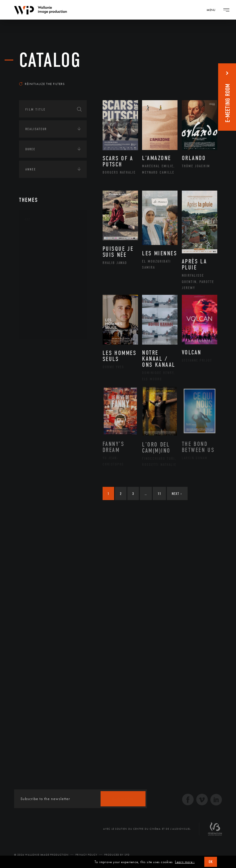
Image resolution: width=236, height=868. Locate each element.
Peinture (39, 301)
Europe (37, 402)
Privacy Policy (86, 855)
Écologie (33, 422)
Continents (35, 348)
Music (37, 282)
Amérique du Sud (47, 383)
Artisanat (40, 246)
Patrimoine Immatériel (53, 292)
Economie (33, 440)
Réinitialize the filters (42, 84)
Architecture (43, 237)
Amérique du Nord (49, 375)
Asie (35, 393)
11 (159, 494)
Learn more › (185, 862)
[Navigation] (213, 10)
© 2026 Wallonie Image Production (41, 855)
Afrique (38, 365)
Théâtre (38, 328)
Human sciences (39, 457)
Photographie (44, 310)
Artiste (38, 255)
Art (28, 219)
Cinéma (38, 264)
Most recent (201, 76)
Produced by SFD (117, 855)
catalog (50, 60)
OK (211, 862)
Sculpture (40, 319)
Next (177, 494)
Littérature (41, 273)
